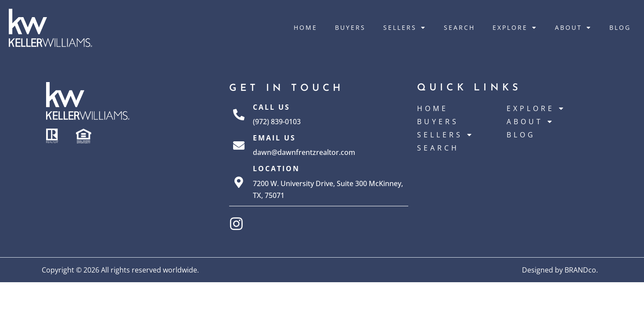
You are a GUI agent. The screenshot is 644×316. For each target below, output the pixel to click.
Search (459, 27)
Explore (515, 28)
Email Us (274, 138)
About (573, 28)
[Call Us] (239, 115)
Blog (620, 27)
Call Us (272, 107)
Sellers (405, 28)
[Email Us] (239, 145)
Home (306, 27)
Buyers (350, 27)
